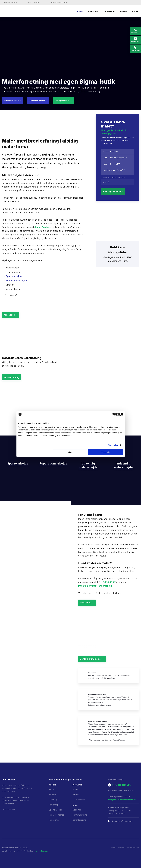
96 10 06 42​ (122, 785)
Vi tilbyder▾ (93, 11)
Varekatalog (109, 11)
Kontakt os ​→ (11, 315)
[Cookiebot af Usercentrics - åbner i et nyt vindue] (112, 414)
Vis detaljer (113, 445)
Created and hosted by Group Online (125, 848)
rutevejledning (41, 851)
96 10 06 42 (109, 582)
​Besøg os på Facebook (122, 821)
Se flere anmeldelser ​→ (92, 659)
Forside (79, 11)
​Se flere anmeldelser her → (93, 749)
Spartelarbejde (14, 276)
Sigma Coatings (43, 227)
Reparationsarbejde (16, 281)
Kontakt (135, 11)
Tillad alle (106, 452)
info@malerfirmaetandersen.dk (95, 586)
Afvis (70, 452)
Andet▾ (123, 11)
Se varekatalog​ (11, 377)
